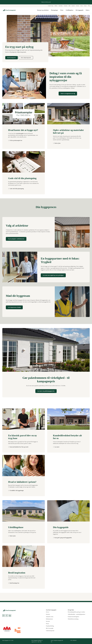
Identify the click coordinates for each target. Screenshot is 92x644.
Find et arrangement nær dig (68, 94)
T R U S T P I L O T (46, 2)
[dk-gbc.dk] (18, 630)
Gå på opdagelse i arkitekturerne (16, 239)
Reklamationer (49, 619)
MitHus (56, 6)
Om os (82, 6)
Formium (66, 6)
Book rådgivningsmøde (26, 58)
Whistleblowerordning (73, 619)
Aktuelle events (50, 617)
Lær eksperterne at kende (14, 307)
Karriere (73, 6)
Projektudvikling (50, 626)
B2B (69, 6)
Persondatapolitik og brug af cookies (76, 612)
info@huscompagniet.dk (58, 640)
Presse (85, 6)
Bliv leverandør (50, 628)
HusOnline (61, 6)
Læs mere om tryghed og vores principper (53, 275)
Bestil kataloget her (12, 58)
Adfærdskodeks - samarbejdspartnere (77, 614)
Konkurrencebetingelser (73, 617)
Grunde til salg (51, 6)
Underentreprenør (50, 631)
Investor (78, 6)
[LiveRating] (7, 630)
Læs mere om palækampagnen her (46, 391)
